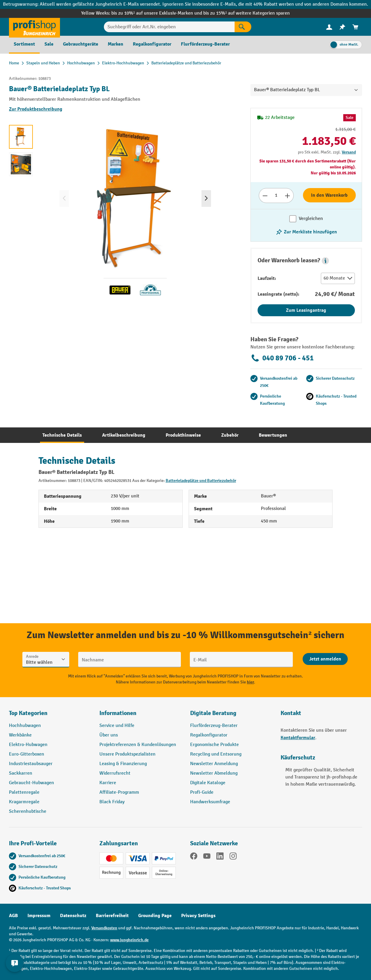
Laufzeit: (267, 278)
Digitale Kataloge (208, 783)
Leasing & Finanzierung (123, 764)
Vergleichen (311, 219)
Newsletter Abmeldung (214, 773)
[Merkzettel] (342, 27)
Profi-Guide (202, 792)
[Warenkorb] (355, 27)
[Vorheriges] (64, 199)
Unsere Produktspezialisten (127, 754)
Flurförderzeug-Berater (214, 726)
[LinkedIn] (220, 857)
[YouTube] (207, 857)
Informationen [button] (118, 713)
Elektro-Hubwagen (28, 745)
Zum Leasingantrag (306, 310)
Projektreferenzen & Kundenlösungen (138, 745)
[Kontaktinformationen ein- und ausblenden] (15, 965)
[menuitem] (329, 27)
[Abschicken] (325, 659)
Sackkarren (21, 773)
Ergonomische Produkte (214, 745)
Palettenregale (24, 792)
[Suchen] (243, 27)
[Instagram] (233, 857)
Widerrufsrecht (115, 773)
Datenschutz (73, 916)
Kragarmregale (24, 802)
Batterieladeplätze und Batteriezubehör (201, 481)
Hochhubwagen (25, 726)
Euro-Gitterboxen (27, 754)
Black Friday (112, 802)
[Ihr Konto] (329, 27)
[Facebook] (194, 857)
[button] (325, 261)
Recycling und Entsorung (216, 754)
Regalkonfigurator (209, 735)
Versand (349, 152)
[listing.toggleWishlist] (306, 232)
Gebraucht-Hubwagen (31, 783)
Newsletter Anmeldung (214, 764)
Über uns (109, 735)
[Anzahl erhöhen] (288, 196)
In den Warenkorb (329, 195)
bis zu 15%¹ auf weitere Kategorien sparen (247, 13)
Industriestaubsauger (31, 764)
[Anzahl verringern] (265, 196)
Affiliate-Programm (119, 792)
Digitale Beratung (213, 713)
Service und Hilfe (117, 726)
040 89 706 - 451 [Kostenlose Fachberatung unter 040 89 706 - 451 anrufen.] (282, 358)
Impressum (39, 916)
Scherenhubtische (28, 811)
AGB (13, 916)
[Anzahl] (276, 196)
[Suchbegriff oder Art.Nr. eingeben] (169, 27)
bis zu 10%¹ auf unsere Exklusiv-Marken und (157, 13)
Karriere (108, 783)
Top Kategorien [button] (28, 713)
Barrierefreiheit (112, 916)
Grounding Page (155, 916)
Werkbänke (20, 735)
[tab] (62, 435)
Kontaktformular (298, 738)
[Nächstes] (206, 199)
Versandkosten (104, 928)
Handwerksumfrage (210, 802)
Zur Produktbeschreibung (36, 109)
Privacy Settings (198, 916)
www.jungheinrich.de (129, 940)
